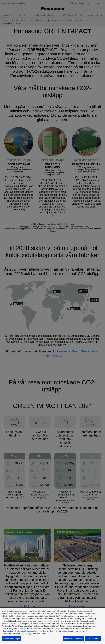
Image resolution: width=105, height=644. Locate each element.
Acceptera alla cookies (73, 639)
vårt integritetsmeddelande (28, 631)
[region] (53, 626)
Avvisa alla (93, 639)
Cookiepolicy (8, 631)
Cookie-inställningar (12, 639)
